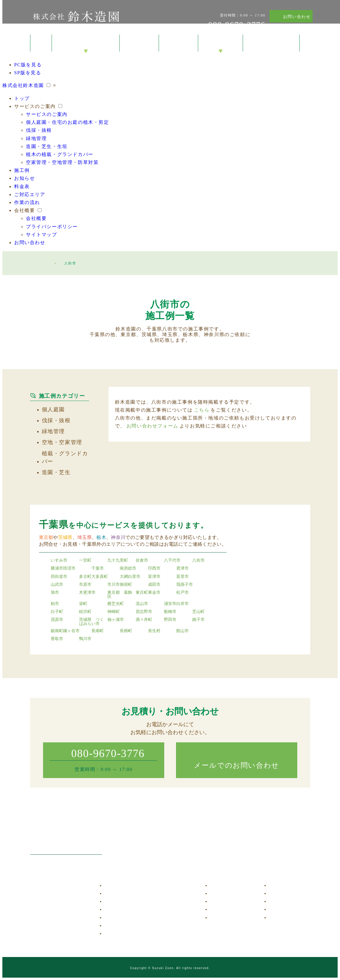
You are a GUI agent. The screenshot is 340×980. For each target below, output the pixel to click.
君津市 (183, 568)
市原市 (85, 585)
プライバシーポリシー (52, 227)
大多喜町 (100, 577)
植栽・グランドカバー (65, 457)
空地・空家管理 (62, 442)
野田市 (170, 620)
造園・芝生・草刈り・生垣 (134, 918)
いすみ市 (59, 560)
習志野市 (144, 612)
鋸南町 (57, 631)
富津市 (154, 577)
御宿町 (126, 585)
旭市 (55, 593)
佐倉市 (142, 560)
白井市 (183, 604)
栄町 (83, 604)
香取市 (57, 639)
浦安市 (170, 604)
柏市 (55, 604)
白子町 (57, 612)
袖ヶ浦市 (116, 620)
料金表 (179, 43)
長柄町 (126, 631)
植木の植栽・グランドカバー (60, 154)
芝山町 (198, 612)
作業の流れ (27, 202)
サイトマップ (42, 235)
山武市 (57, 585)
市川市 (114, 585)
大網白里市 (130, 577)
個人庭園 (53, 410)
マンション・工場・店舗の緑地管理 (143, 909)
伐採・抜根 (39, 130)
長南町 (98, 631)
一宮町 (85, 560)
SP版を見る (28, 73)
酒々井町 (144, 620)
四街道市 (59, 577)
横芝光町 (116, 604)
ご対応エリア (30, 194)
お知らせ (24, 178)
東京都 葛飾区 (120, 595)
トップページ (45, 262)
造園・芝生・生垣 (47, 146)
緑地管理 (36, 138)
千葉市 (98, 568)
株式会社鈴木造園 (76, 17)
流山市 (142, 604)
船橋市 (170, 612)
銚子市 (198, 620)
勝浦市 (57, 568)
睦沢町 (85, 612)
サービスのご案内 (86, 43)
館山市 (183, 631)
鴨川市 (85, 639)
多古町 (85, 577)
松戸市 (183, 593)
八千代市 (172, 560)
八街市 (198, 560)
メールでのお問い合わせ (236, 765)
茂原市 (57, 620)
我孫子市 (185, 585)
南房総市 (128, 568)
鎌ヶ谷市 (71, 631)
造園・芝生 (56, 472)
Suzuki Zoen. (164, 968)
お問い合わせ (297, 17)
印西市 (154, 568)
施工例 (139, 43)
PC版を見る (28, 65)
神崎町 (114, 612)
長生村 (154, 631)
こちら (202, 410)
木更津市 (87, 593)
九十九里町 (118, 560)
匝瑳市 (69, 568)
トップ (41, 43)
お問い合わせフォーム (152, 426)
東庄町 (142, 593)
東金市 (154, 593)
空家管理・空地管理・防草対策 (62, 162)
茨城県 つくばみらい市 (91, 622)
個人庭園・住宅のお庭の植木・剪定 (68, 122)
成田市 (154, 585)
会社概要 (221, 43)
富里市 (183, 577)
